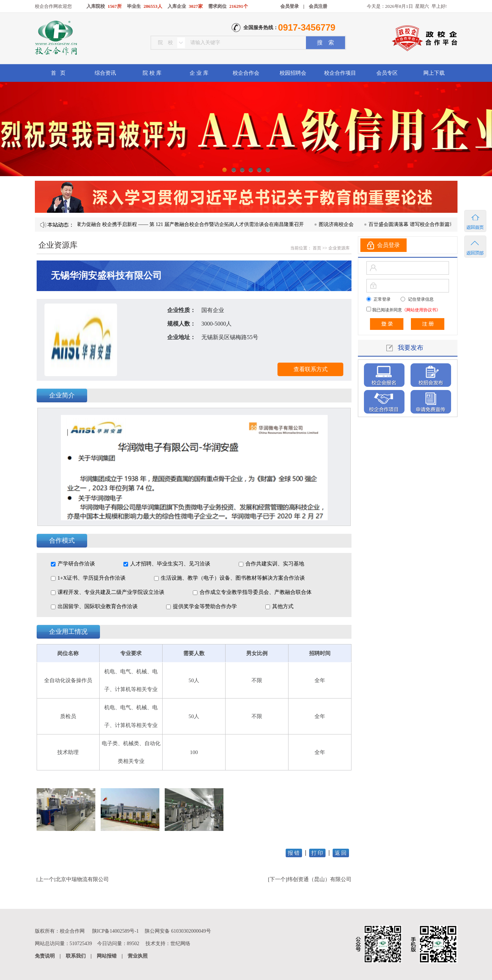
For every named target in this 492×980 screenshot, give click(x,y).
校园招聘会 (293, 73)
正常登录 (382, 299)
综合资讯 (105, 73)
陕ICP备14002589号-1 (115, 931)
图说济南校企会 (342, 224)
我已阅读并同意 (406, 310)
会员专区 (387, 73)
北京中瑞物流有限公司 (82, 879)
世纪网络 (180, 944)
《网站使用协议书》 (421, 310)
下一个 (278, 879)
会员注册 (318, 6)
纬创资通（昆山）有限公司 (319, 879)
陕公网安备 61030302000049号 (178, 931)
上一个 (46, 879)
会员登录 (290, 6)
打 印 (317, 853)
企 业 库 (199, 73)
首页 (316, 248)
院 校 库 (152, 73)
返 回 (341, 853)
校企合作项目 (340, 73)
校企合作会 (246, 73)
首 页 (58, 73)
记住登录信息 (421, 299)
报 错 (294, 853)
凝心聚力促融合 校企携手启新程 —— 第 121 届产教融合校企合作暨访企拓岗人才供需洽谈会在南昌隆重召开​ (191, 224)
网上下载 (434, 73)
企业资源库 (339, 248)
